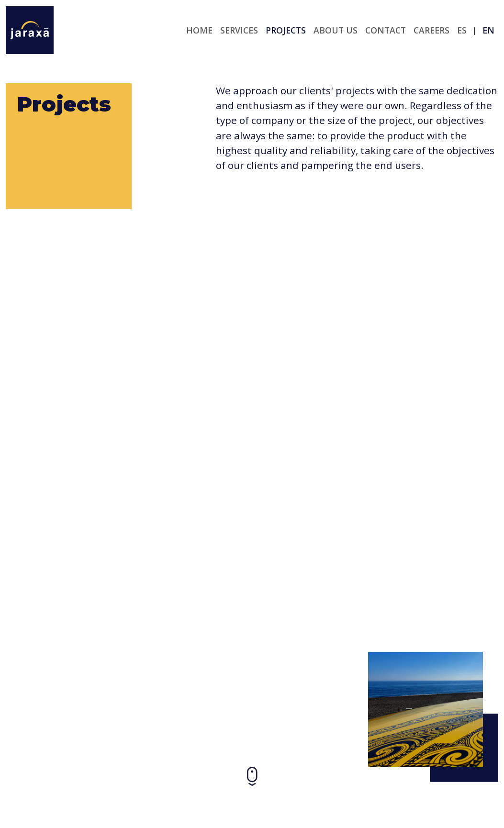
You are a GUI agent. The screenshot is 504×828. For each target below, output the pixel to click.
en (488, 30)
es (462, 30)
